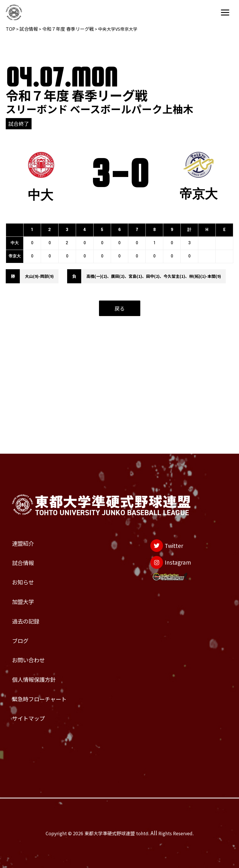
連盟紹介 (29, 489)
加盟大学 (29, 564)
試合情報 (29, 29)
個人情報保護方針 (45, 664)
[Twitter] (156, 494)
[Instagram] (161, 517)
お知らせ (29, 539)
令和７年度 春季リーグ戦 (68, 29)
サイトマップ (37, 714)
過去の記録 (33, 589)
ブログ (25, 614)
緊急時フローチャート (54, 689)
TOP (10, 29)
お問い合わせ (37, 639)
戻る (120, 308)
